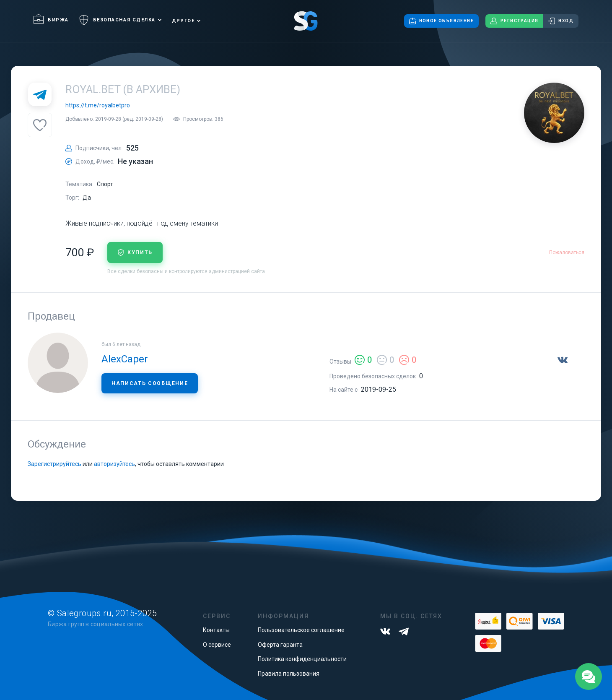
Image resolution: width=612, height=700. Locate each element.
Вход (561, 21)
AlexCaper (125, 359)
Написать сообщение (150, 383)
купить (135, 252)
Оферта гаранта (280, 645)
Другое (183, 21)
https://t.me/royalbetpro (98, 105)
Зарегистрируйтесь (54, 464)
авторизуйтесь (114, 464)
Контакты (216, 630)
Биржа (51, 20)
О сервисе (217, 645)
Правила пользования (289, 674)
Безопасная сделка (117, 20)
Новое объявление (441, 21)
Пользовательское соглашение (301, 630)
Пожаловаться (567, 252)
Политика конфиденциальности (302, 659)
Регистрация (514, 21)
